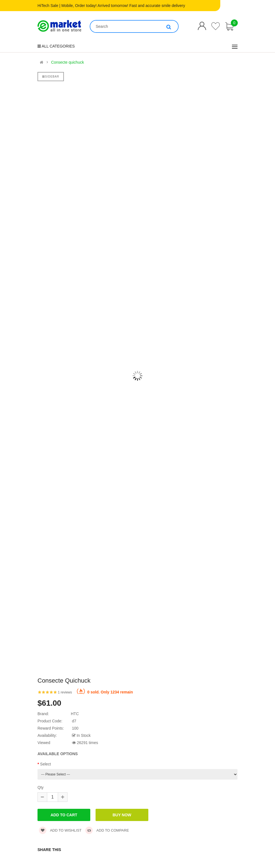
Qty (41, 787)
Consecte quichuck (67, 62)
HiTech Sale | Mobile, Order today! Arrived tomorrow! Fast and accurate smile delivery (111, 6)
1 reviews (65, 692)
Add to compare (107, 830)
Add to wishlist (60, 830)
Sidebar (51, 77)
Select (45, 764)
